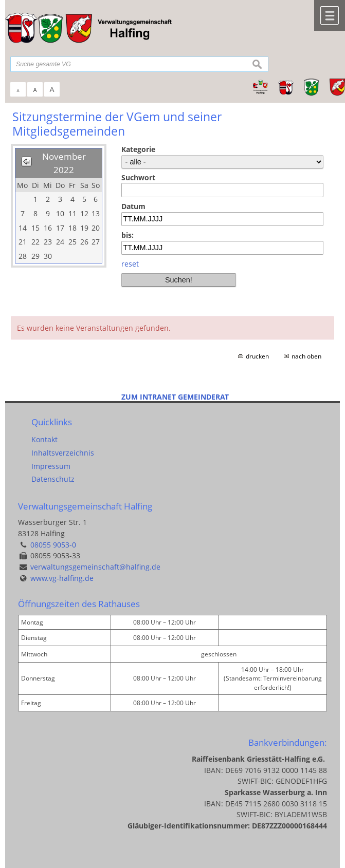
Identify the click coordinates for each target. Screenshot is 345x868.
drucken (257, 356)
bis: (128, 235)
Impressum (51, 466)
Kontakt (44, 439)
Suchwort (138, 177)
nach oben (306, 356)
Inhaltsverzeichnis (63, 453)
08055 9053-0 (53, 545)
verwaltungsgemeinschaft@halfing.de (95, 567)
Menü (330, 15)
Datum (133, 206)
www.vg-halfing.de (62, 578)
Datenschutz (53, 479)
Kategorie (138, 149)
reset (130, 264)
